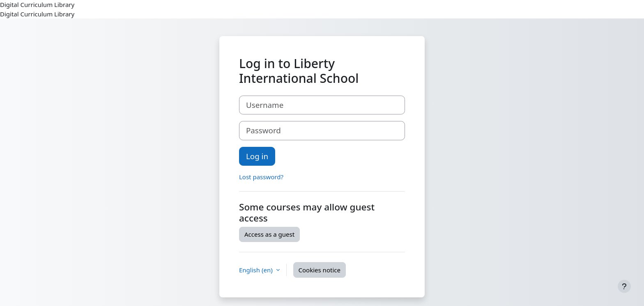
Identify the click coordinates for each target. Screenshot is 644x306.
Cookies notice (320, 270)
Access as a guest (269, 234)
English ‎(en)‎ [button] (257, 270)
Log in (257, 156)
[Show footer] (624, 286)
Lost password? (261, 177)
